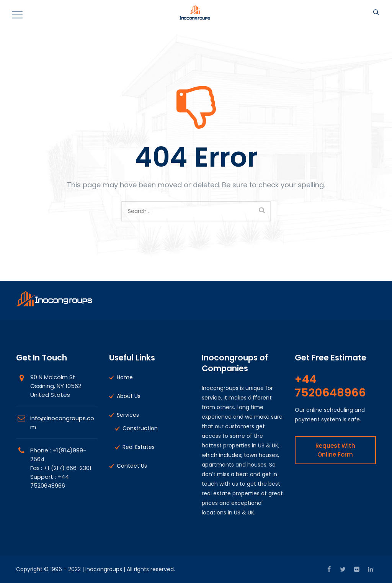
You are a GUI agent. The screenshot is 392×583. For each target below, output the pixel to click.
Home (125, 377)
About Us (129, 396)
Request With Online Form (335, 450)
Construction (140, 428)
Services (128, 415)
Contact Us (132, 466)
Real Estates (139, 447)
